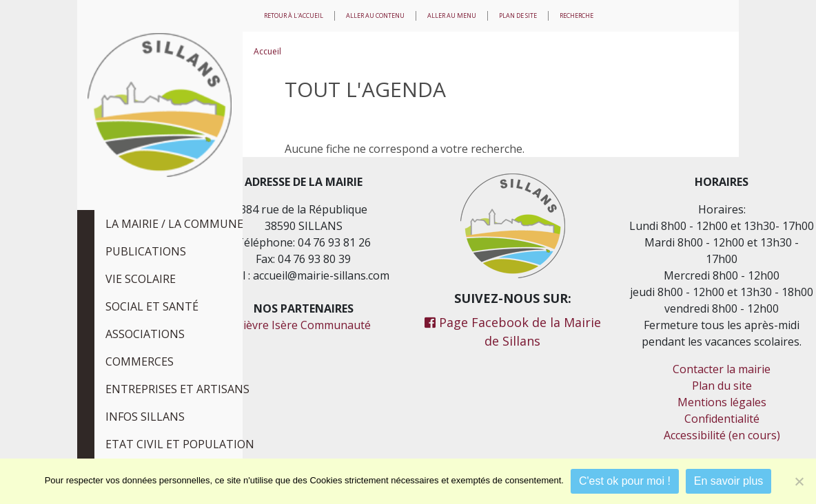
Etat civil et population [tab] (180, 444)
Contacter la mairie (722, 369)
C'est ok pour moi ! (625, 481)
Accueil (267, 51)
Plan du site (722, 386)
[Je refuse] (799, 481)
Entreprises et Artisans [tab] (177, 389)
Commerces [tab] (140, 361)
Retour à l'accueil (294, 15)
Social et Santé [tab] (152, 306)
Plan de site (518, 15)
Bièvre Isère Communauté (303, 325)
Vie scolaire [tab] (141, 279)
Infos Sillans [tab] (145, 417)
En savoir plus (729, 481)
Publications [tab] (146, 251)
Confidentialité (722, 419)
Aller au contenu (375, 15)
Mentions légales (722, 402)
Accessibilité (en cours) (722, 435)
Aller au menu (452, 15)
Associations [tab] (145, 334)
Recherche (577, 15)
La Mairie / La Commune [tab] (174, 224)
